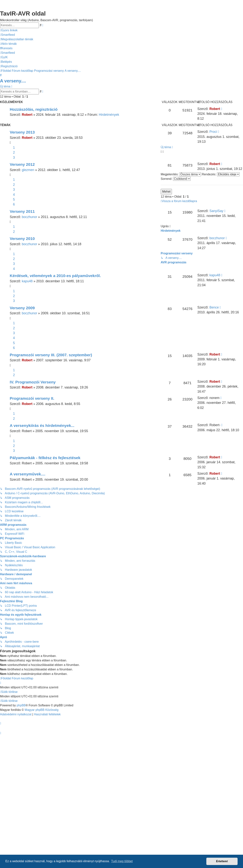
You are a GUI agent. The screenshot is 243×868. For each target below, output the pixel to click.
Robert (27, 115)
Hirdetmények (109, 115)
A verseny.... (13, 81)
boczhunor (30, 217)
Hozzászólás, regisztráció (34, 109)
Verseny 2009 (22, 308)
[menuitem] (7, 35)
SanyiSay (216, 211)
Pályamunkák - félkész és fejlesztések (45, 458)
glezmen (28, 170)
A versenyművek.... (27, 474)
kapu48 (27, 281)
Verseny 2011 (22, 211)
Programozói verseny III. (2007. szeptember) (51, 355)
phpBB (21, 705)
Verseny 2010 (22, 239)
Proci (213, 132)
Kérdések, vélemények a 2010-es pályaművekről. (55, 276)
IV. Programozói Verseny (33, 382)
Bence (214, 307)
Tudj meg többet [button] (122, 861)
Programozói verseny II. (32, 398)
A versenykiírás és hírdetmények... (42, 425)
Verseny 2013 (22, 132)
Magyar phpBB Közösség (42, 710)
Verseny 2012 (22, 164)
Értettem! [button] (222, 861)
